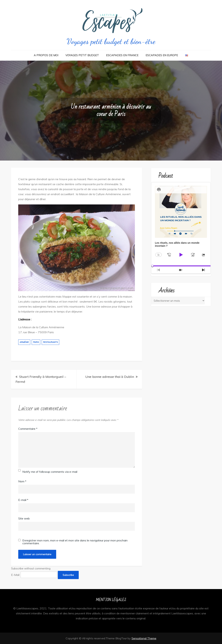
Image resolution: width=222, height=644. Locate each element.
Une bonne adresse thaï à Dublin (110, 377)
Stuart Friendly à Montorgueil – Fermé (41, 379)
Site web (24, 518)
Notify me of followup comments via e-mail (50, 472)
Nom (22, 481)
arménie (24, 342)
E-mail (23, 500)
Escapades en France (122, 55)
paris (36, 342)
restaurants (50, 342)
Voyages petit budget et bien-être (111, 41)
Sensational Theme (144, 638)
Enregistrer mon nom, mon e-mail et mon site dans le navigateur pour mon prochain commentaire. (75, 542)
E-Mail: (34, 575)
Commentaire (28, 429)
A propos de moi (46, 55)
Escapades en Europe (162, 55)
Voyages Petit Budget (82, 55)
